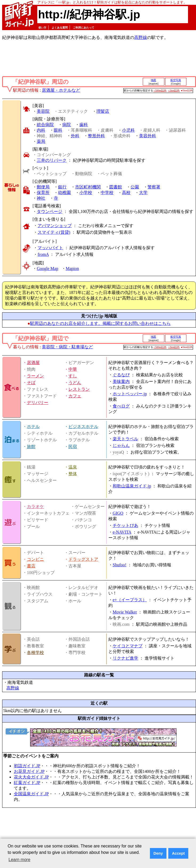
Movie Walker (125, 612)
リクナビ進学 (125, 658)
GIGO (118, 513)
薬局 (41, 141)
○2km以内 (174, 90)
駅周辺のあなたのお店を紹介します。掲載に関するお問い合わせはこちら (100, 323)
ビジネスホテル (83, 427)
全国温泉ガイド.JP (31, 794)
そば (31, 383)
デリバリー (38, 403)
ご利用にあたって (84, 28)
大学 (143, 193)
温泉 (73, 467)
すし (73, 376)
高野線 (141, 37)
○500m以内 (160, 90)
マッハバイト (50, 248)
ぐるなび (121, 375)
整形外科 (96, 136)
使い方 (42, 28)
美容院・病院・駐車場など (67, 347)
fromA (43, 254)
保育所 (43, 193)
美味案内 (121, 381)
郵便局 (43, 187)
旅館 (31, 447)
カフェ (75, 396)
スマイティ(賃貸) (54, 232)
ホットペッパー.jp (130, 394)
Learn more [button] (19, 860)
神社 (41, 198)
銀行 (62, 187)
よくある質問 (60, 28)
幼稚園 (64, 193)
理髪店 (103, 111)
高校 (126, 193)
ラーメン (35, 376)
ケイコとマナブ (128, 646)
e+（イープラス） (130, 600)
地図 (153, 80)
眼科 (58, 130)
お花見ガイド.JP (29, 771)
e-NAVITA (122, 532)
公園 (135, 187)
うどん (75, 383)
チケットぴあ (125, 525)
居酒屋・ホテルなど (61, 90)
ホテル (33, 427)
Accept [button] (178, 853)
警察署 (154, 187)
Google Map (47, 269)
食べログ (121, 406)
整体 (73, 474)
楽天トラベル (125, 439)
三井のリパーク (52, 160)
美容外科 (148, 136)
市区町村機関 (88, 187)
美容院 (43, 111)
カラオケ (35, 506)
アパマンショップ (55, 226)
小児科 (128, 130)
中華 (73, 369)
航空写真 (176, 80)
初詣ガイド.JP (27, 766)
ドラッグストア (83, 559)
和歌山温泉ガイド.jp (132, 486)
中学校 (107, 193)
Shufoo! (120, 565)
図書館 (116, 187)
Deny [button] (158, 853)
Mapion (72, 269)
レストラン (79, 389)
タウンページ (50, 211)
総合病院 (45, 125)
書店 (31, 566)
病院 (67, 125)
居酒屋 (33, 363)
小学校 (86, 193)
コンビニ (35, 559)
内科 (41, 130)
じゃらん (121, 445)
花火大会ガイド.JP (31, 777)
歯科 (84, 125)
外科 (75, 136)
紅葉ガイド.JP (27, 783)
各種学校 (35, 653)
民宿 (73, 447)
